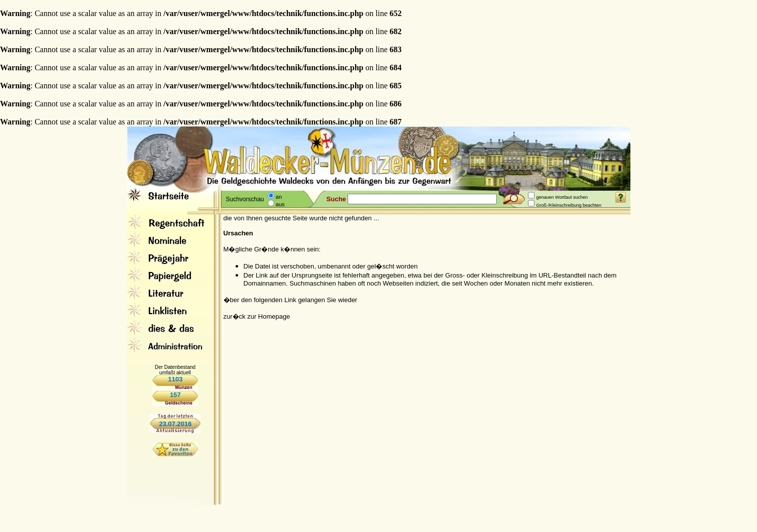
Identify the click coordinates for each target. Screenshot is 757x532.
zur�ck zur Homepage (257, 316)
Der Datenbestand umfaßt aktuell (175, 370)
